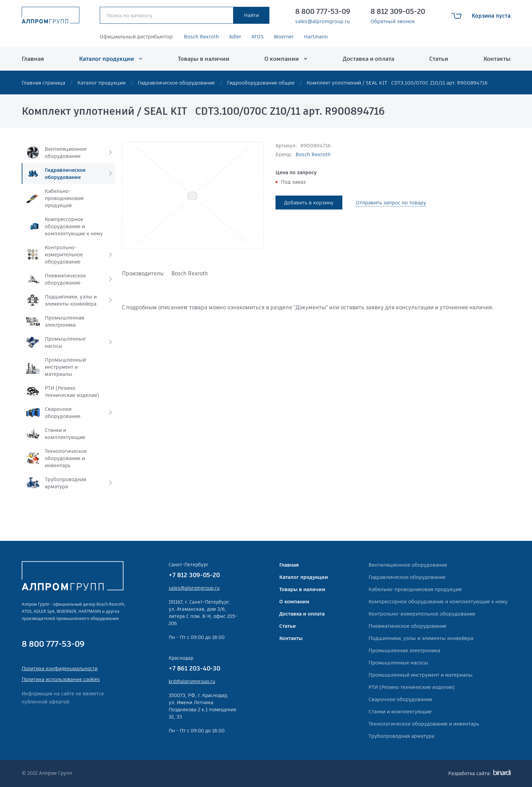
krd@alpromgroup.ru (192, 681)
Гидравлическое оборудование (176, 83)
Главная (33, 59)
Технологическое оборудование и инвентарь (424, 724)
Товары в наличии (204, 59)
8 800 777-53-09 (323, 12)
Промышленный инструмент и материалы (421, 675)
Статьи (439, 59)
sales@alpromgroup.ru (322, 21)
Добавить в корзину (309, 203)
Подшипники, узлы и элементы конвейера (421, 638)
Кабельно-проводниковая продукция (415, 589)
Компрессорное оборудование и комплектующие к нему (438, 601)
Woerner (284, 36)
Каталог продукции (107, 59)
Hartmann (316, 36)
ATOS (258, 36)
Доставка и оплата (368, 59)
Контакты (497, 59)
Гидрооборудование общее (261, 83)
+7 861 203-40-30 (194, 668)
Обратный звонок (393, 21)
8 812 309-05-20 (398, 12)
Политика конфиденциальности (60, 669)
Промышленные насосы (398, 663)
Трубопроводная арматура (401, 736)
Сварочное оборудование (400, 699)
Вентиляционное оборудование (408, 565)
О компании (282, 59)
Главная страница (43, 83)
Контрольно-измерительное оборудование (422, 614)
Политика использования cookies (61, 679)
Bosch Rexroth (201, 36)
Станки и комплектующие (400, 711)
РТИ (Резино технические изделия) (412, 687)
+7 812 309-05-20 (194, 575)
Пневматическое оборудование (407, 626)
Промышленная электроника (404, 650)
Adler (235, 36)
